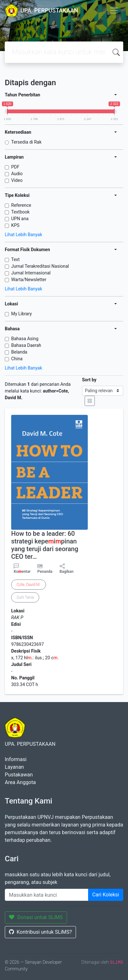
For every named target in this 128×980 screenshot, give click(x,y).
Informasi (16, 759)
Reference (21, 205)
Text (15, 259)
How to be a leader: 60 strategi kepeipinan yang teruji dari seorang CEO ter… (45, 545)
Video (17, 180)
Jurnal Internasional (31, 273)
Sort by (89, 380)
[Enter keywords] (47, 895)
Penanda (45, 572)
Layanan (14, 767)
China (17, 359)
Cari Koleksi (106, 895)
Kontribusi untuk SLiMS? (40, 932)
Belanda (19, 352)
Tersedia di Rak (26, 142)
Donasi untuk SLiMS (36, 917)
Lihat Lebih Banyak (23, 235)
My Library (22, 314)
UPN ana (20, 219)
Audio (17, 174)
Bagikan (67, 569)
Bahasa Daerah (26, 345)
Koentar (22, 569)
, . (29, 585)
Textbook (20, 212)
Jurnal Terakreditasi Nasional (40, 266)
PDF (15, 167)
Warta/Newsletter (29, 280)
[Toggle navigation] (114, 11)
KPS (15, 225)
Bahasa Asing (25, 339)
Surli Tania (25, 597)
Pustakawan (19, 775)
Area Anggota (20, 782)
